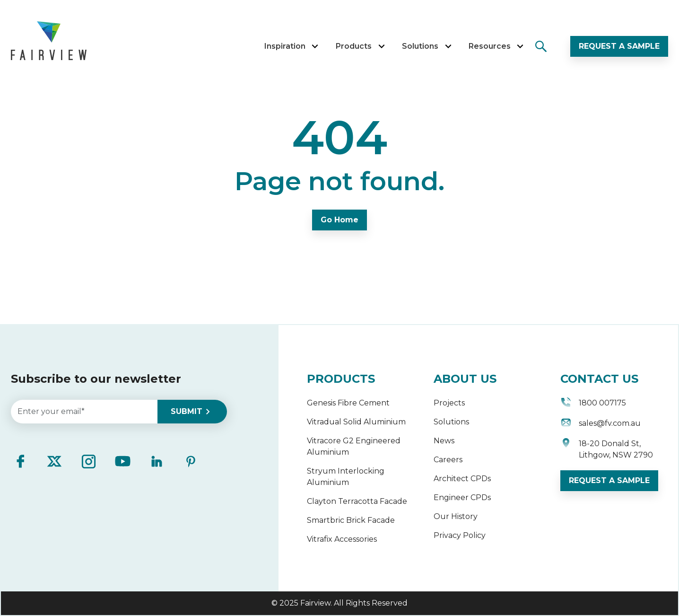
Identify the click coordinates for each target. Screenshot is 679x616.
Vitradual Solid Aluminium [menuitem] (356, 422)
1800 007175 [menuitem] (593, 404)
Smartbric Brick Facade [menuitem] (351, 520)
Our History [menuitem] (456, 516)
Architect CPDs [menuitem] (462, 479)
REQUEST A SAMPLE (619, 46)
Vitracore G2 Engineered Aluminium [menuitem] (354, 446)
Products (360, 46)
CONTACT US (599, 379)
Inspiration (291, 46)
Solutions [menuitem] (451, 422)
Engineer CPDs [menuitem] (462, 497)
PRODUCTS (341, 379)
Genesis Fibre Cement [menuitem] (348, 403)
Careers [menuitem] (448, 460)
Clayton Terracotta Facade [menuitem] (357, 501)
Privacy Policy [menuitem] (460, 535)
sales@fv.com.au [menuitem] (601, 424)
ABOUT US (465, 379)
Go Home (339, 220)
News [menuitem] (444, 441)
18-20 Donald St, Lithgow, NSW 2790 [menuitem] (607, 449)
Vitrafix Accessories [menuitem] (342, 539)
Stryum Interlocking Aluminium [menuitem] (346, 477)
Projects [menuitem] (449, 403)
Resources (496, 46)
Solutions (427, 46)
